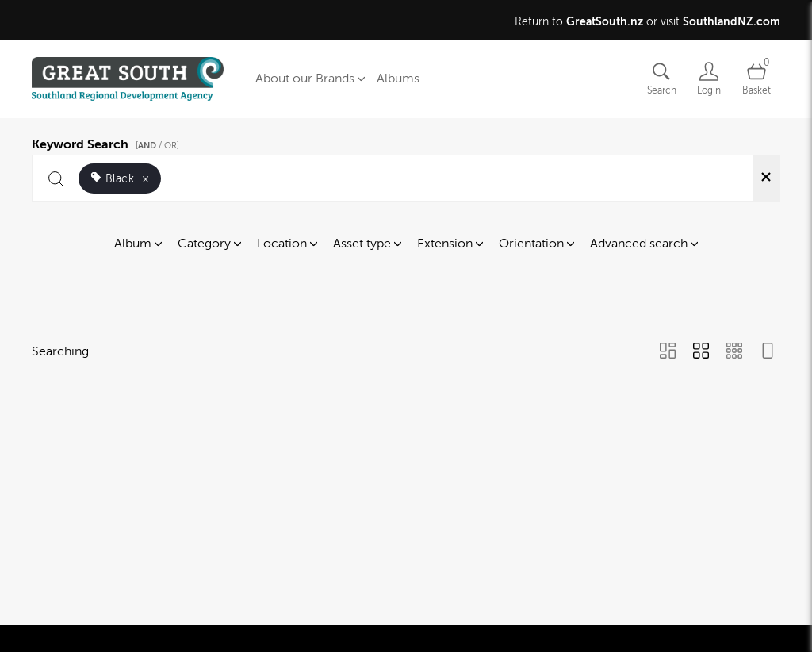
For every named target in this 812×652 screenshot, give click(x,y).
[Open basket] (756, 79)
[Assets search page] (661, 79)
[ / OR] (157, 146)
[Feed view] (768, 352)
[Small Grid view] (734, 352)
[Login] (709, 79)
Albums (398, 79)
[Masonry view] (668, 352)
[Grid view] (701, 352)
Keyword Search (108, 142)
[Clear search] (766, 178)
